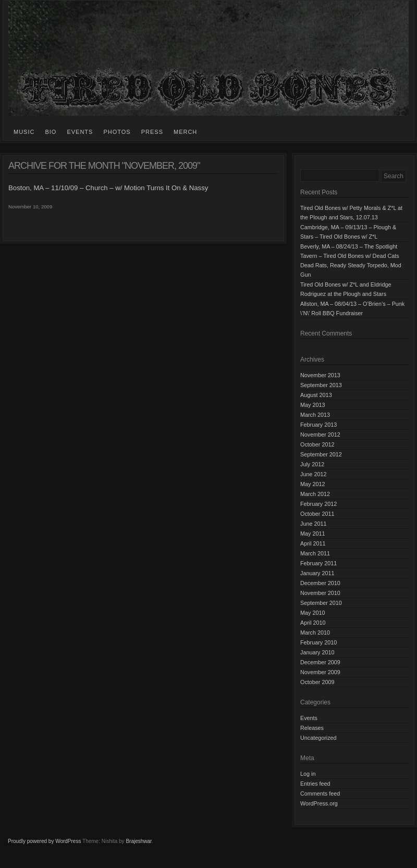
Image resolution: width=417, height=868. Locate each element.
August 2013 (316, 395)
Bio (51, 132)
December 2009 (320, 662)
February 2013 (318, 425)
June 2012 (313, 474)
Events (80, 132)
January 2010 (317, 652)
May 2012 (312, 484)
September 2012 (321, 454)
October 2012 (317, 444)
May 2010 (312, 613)
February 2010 (318, 642)
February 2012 (318, 504)
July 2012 (312, 464)
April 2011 (313, 543)
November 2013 (320, 375)
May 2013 (312, 405)
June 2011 (313, 524)
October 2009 (317, 682)
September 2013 (321, 385)
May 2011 (312, 534)
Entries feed (315, 784)
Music (24, 132)
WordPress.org (319, 803)
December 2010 (320, 583)
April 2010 (313, 623)
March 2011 (315, 553)
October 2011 (317, 514)
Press (152, 132)
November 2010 (320, 593)
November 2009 (320, 672)
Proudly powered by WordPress (44, 841)
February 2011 (318, 563)
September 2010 (321, 603)
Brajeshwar (138, 841)
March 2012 (315, 494)
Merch (185, 132)
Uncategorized (318, 738)
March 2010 (315, 633)
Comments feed (320, 793)
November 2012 (320, 435)
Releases (312, 728)
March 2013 (315, 415)
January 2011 (317, 573)
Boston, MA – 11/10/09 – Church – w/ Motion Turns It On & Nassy (108, 188)
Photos (117, 132)
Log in (308, 774)
